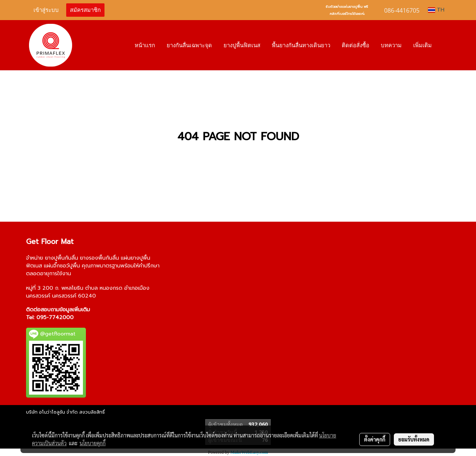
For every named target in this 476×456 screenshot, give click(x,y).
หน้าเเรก (145, 45)
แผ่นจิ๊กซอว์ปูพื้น (62, 266)
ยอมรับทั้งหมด (414, 439)
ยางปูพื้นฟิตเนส (242, 45)
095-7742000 (55, 317)
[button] (444, 45)
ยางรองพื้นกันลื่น (99, 258)
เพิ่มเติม (422, 45)
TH (436, 10)
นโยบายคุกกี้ (93, 443)
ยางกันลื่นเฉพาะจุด (189, 45)
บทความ (391, 45)
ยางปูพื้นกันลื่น (62, 258)
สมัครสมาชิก (85, 10)
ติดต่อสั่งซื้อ (356, 45)
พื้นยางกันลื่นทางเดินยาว (301, 45)
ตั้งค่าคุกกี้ (375, 439)
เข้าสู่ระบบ (46, 10)
